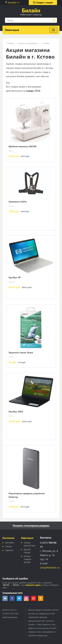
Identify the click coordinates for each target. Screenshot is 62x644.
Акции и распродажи (28, 43)
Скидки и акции (43, 2)
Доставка (10, 543)
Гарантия (9, 550)
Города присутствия (29, 544)
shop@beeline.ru (50, 567)
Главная (10, 43)
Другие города (27, 551)
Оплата (9, 546)
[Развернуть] (53, 30)
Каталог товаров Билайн (27, 559)
